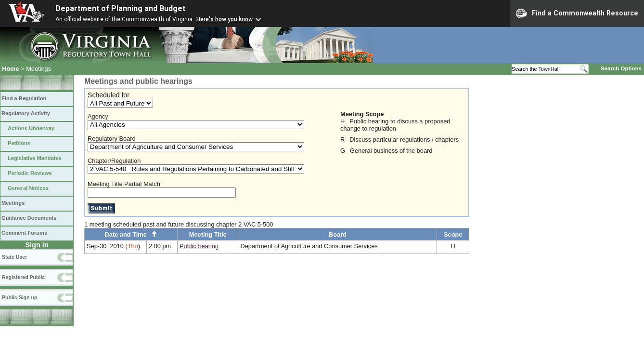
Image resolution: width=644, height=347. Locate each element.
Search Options (621, 68)
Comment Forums (24, 233)
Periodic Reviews (30, 173)
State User (14, 257)
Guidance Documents (29, 218)
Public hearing (199, 246)
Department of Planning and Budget (120, 8)
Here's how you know (225, 19)
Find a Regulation (24, 98)
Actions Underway (31, 128)
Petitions (19, 143)
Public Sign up (19, 297)
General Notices (28, 188)
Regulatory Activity (26, 113)
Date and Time (131, 234)
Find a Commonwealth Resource (577, 13)
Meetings (13, 203)
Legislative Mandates (35, 158)
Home (11, 69)
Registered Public (23, 277)
